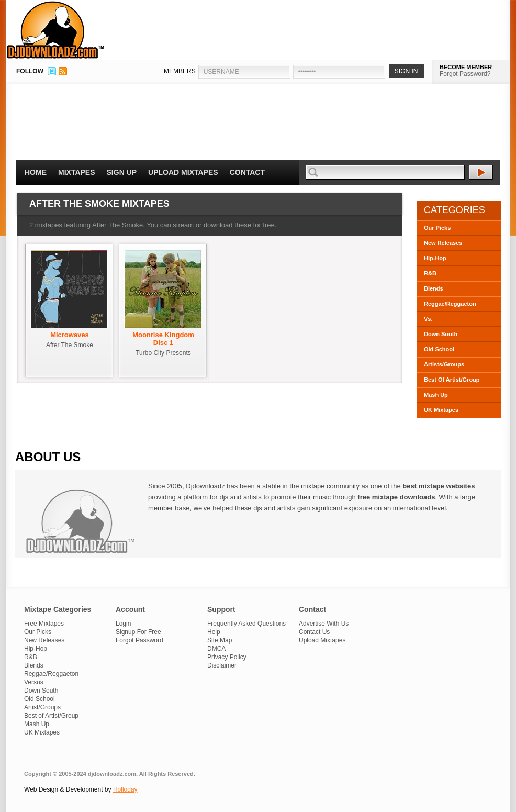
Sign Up (122, 172)
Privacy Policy (227, 657)
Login (123, 624)
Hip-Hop (435, 258)
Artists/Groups (444, 364)
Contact (247, 172)
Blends (434, 288)
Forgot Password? (465, 74)
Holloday (125, 789)
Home (36, 172)
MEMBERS (180, 71)
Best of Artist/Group (51, 716)
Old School (439, 349)
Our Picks (437, 228)
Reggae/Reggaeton (450, 304)
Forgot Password (139, 640)
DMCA (216, 649)
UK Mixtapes (441, 410)
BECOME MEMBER (466, 67)
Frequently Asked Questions (246, 624)
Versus (34, 682)
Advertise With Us (324, 624)
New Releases (443, 243)
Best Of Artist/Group (452, 380)
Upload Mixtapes (183, 172)
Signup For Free (138, 632)
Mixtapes (77, 172)
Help (214, 632)
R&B (430, 273)
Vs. (428, 319)
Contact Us (314, 632)
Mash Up (436, 395)
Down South (441, 334)
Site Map (220, 640)
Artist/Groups (42, 707)
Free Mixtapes (44, 624)
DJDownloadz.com (56, 30)
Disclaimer (222, 665)
